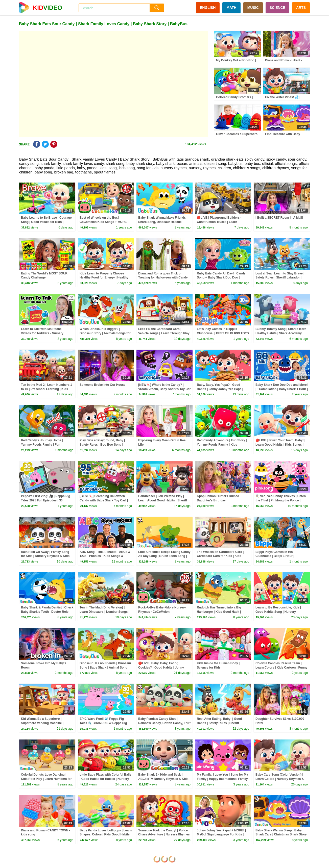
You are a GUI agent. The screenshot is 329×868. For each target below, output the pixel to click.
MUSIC (253, 8)
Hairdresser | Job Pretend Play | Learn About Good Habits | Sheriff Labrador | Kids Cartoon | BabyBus (163, 500)
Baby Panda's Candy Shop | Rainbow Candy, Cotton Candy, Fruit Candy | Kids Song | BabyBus (164, 723)
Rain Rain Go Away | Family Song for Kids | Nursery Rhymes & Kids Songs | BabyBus (45, 556)
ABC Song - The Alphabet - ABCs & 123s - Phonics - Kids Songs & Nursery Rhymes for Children (105, 556)
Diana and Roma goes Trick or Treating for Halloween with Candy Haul (163, 278)
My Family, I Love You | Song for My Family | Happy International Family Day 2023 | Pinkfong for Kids (222, 779)
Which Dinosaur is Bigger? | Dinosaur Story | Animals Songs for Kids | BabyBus (105, 333)
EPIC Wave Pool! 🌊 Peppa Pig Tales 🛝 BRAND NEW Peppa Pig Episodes (103, 723)
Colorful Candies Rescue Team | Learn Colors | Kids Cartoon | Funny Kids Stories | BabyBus (281, 668)
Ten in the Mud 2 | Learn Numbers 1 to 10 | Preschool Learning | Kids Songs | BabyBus (46, 389)
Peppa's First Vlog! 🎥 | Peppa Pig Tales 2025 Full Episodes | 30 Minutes (46, 500)
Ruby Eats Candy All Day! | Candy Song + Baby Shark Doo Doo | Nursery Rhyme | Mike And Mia (221, 278)
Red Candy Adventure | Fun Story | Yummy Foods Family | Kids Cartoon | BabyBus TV (222, 445)
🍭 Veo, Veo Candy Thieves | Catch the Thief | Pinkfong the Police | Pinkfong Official (281, 500)
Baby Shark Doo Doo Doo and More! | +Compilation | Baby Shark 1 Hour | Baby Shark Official (282, 389)
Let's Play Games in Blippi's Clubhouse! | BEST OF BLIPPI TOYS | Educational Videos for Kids (223, 333)
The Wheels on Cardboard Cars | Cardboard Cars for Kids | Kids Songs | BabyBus (220, 556)
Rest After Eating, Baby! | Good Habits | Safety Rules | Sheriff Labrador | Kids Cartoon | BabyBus (222, 723)
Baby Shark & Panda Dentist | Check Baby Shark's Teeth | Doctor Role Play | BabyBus (47, 612)
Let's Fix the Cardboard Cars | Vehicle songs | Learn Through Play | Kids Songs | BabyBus (164, 333)
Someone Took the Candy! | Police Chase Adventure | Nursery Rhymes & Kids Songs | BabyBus (164, 835)
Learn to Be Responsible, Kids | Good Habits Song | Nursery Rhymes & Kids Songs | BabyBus (279, 612)
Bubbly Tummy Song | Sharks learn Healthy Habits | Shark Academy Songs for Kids (281, 333)
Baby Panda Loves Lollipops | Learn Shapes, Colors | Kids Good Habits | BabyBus (106, 835)
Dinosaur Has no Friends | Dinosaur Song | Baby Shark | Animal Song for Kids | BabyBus (105, 668)
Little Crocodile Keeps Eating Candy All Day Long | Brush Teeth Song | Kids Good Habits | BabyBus (164, 556)
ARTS (301, 8)
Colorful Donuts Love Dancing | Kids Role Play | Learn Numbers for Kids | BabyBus (46, 779)
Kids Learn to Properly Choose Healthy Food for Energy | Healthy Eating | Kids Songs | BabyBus (104, 278)
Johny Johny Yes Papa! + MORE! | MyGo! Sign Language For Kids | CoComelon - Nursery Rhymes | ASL (223, 835)
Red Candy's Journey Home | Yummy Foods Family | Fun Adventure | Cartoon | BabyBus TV (46, 445)
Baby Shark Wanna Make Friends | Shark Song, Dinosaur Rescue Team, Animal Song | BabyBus (163, 222)
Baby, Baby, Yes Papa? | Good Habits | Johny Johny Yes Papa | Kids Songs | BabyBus (220, 389)
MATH (231, 8)
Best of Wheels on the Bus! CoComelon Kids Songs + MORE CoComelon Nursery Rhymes (103, 222)
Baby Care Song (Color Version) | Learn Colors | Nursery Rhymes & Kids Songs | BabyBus (280, 779)
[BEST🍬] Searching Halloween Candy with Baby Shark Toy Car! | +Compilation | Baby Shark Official (104, 500)
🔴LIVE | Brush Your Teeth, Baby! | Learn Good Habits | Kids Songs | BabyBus (280, 445)
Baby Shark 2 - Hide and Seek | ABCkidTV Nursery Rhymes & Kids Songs (163, 779)
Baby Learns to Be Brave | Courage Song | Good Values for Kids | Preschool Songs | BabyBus (46, 222)
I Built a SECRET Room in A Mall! (279, 218)
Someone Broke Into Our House (102, 385)
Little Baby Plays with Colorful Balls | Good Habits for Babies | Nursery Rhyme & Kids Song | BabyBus (105, 779)
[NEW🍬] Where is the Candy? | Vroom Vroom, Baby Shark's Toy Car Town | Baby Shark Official (164, 389)
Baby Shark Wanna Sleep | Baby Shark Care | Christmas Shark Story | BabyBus (281, 835)
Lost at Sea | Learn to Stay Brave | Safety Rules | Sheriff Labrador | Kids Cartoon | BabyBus (280, 278)
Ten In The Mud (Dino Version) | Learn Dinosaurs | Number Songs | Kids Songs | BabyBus (104, 612)
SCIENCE (277, 8)
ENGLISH (208, 8)
